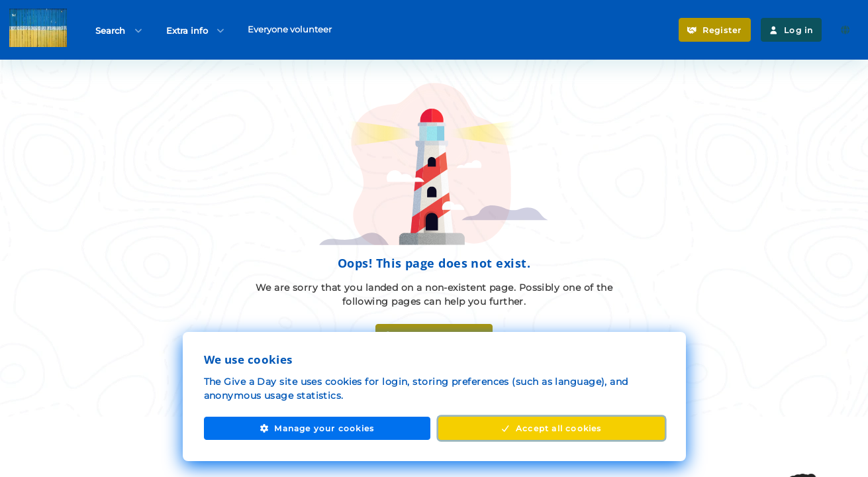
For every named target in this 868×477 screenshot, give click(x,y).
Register (714, 30)
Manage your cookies (317, 428)
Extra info (196, 30)
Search (120, 30)
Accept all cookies (551, 428)
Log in (792, 30)
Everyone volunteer (290, 29)
